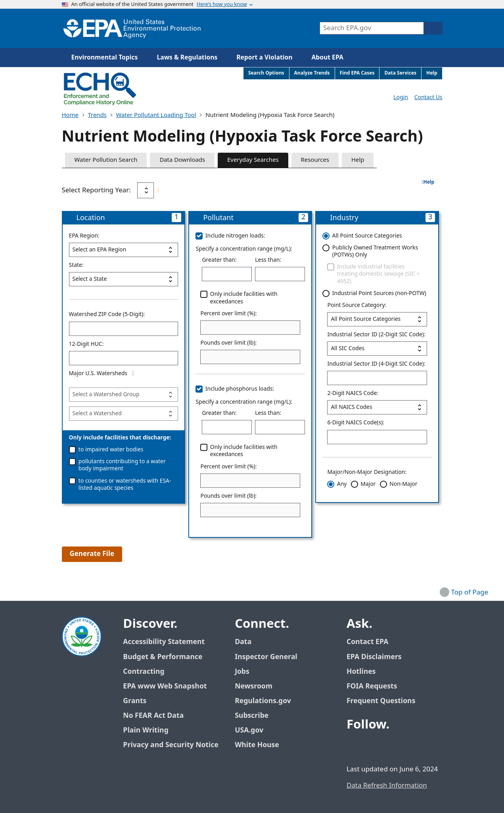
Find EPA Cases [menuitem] (357, 73)
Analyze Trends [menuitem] (312, 73)
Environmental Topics (105, 58)
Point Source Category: (357, 305)
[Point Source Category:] (377, 319)
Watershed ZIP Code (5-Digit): (107, 314)
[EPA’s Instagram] (412, 747)
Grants (135, 701)
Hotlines (361, 672)
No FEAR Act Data (153, 716)
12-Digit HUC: (86, 344)
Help (358, 160)
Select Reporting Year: (96, 190)
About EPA (328, 58)
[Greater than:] (227, 274)
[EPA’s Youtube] (393, 747)
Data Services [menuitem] (400, 73)
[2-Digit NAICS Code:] (377, 407)
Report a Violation (264, 58)
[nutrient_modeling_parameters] (124, 395)
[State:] (124, 279)
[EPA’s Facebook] (355, 747)
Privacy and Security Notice (171, 745)
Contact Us (428, 97)
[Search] (433, 28)
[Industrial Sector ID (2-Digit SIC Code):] (377, 349)
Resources (315, 160)
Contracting (144, 672)
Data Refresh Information (387, 786)
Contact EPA (367, 642)
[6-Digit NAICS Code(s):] (377, 437)
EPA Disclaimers (374, 657)
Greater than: (219, 260)
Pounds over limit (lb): (228, 343)
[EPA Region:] (124, 250)
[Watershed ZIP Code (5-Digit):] (124, 329)
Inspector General (266, 657)
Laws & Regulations (187, 58)
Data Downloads (182, 160)
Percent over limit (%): (228, 314)
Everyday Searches (253, 160)
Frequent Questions (381, 701)
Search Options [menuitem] (266, 73)
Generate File (92, 554)
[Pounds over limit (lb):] (250, 357)
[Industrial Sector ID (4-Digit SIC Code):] (377, 378)
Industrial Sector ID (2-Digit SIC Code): (376, 335)
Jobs (242, 672)
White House (261, 745)
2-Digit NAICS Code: (353, 393)
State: (76, 265)
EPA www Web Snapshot (165, 686)
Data (243, 642)
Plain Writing (146, 730)
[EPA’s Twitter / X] (374, 747)
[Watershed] (124, 414)
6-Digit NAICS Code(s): (356, 423)
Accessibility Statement (164, 642)
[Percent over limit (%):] (250, 328)
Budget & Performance (163, 657)
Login (401, 97)
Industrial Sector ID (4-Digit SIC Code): (376, 364)
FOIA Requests (372, 686)
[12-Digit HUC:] (124, 358)
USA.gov (253, 730)
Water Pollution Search (106, 160)
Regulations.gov (267, 701)
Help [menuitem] (432, 73)
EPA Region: (84, 236)
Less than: (268, 260)
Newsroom (254, 686)
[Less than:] (280, 274)
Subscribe (252, 716)
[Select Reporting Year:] (146, 190)
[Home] (132, 28)
